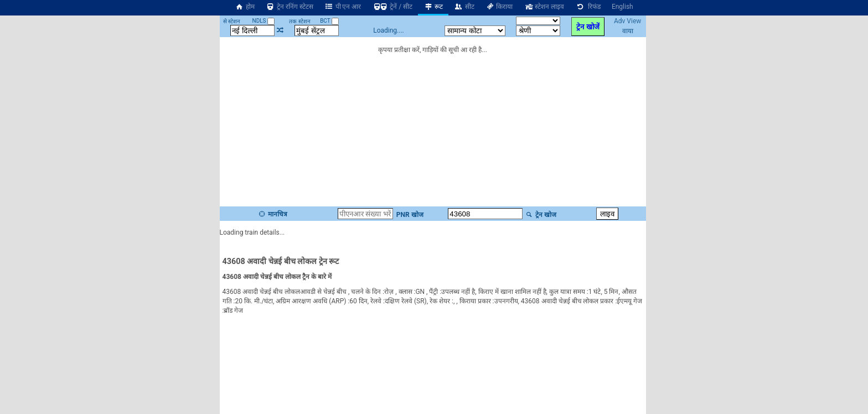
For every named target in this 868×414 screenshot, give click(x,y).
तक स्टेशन (299, 21)
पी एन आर (343, 7)
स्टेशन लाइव (544, 7)
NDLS (264, 21)
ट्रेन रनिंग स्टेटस (290, 7)
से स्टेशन (232, 21)
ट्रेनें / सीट (392, 7)
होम (245, 7)
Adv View (627, 21)
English (622, 7)
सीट (464, 7)
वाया (628, 31)
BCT (329, 21)
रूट (433, 7)
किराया (499, 7)
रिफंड (588, 7)
